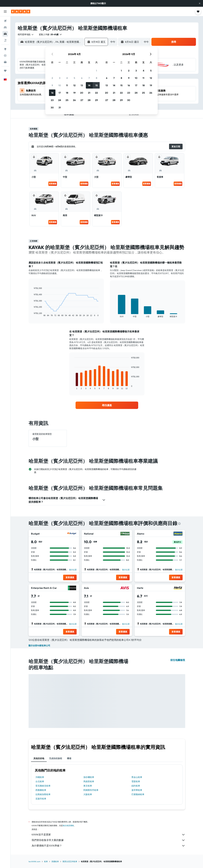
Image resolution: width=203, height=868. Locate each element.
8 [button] (97, 78)
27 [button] (82, 100)
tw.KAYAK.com (34, 861)
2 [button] (52, 78)
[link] (107, 405)
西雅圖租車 (41, 790)
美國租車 (55, 861)
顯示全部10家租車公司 (39, 646)
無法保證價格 (68, 825)
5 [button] (74, 78)
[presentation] (179, 524)
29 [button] (96, 100)
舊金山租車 (137, 777)
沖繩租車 (40, 777)
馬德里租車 (89, 781)
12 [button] (74, 85)
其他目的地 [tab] (39, 758)
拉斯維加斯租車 (43, 794)
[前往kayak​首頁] (21, 12)
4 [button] (67, 78)
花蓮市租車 (41, 799)
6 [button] (82, 78)
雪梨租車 (136, 781)
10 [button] (60, 85)
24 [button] (60, 100)
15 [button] (97, 85)
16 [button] (52, 93)
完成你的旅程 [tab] (56, 758)
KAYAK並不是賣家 (108, 835)
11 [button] (67, 85)
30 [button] (52, 107)
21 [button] (89, 93)
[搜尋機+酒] (5, 40)
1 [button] (96, 71)
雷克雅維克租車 (43, 786)
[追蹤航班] (5, 55)
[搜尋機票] (5, 21)
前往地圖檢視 (178, 660)
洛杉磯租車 (89, 777)
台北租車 (40, 781)
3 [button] (60, 78)
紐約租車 (136, 786)
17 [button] (60, 93)
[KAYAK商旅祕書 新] (5, 62)
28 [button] (89, 100)
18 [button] (67, 93)
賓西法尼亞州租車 (70, 861)
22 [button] (96, 93)
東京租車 (88, 786)
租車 (46, 861)
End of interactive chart (32, 314)
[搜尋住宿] (5, 27)
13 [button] (82, 85)
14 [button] (89, 85)
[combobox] (26, 34)
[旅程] (5, 71)
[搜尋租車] (5, 34)
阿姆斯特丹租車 (91, 790)
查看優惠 (53, 184)
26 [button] (74, 100)
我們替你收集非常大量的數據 (108, 840)
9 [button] (52, 85)
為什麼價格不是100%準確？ (108, 846)
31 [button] (60, 107)
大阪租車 (88, 794)
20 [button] (82, 93)
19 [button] (74, 93)
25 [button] (67, 100)
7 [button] (89, 78)
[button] (200, 3)
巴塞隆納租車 (138, 794)
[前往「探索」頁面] (5, 49)
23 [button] (52, 100)
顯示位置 (73, 570)
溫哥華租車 (137, 790)
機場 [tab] (69, 758)
